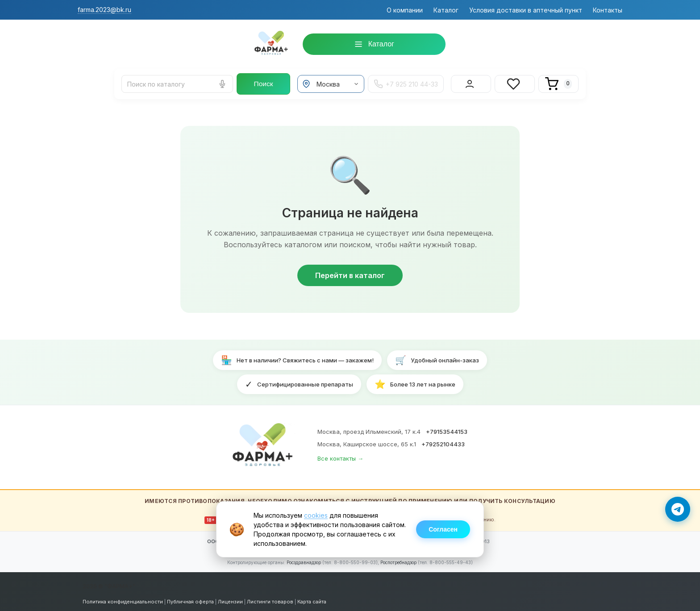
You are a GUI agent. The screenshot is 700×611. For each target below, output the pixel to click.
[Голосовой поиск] (222, 82)
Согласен (443, 529)
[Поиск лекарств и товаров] (177, 82)
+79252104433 (443, 441)
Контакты (608, 10)
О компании (405, 10)
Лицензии (230, 598)
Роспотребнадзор (398, 559)
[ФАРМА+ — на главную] (264, 444)
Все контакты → (340, 455)
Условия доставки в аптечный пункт (526, 10)
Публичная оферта (190, 598)
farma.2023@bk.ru (104, 10)
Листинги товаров (270, 598)
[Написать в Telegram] (678, 509)
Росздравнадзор (304, 559)
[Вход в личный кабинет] (471, 82)
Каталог (446, 10)
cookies (316, 515)
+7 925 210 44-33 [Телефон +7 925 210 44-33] (406, 82)
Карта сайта (312, 598)
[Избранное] (515, 82)
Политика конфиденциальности (123, 598)
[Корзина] (558, 82)
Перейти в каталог (350, 272)
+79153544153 (447, 428)
